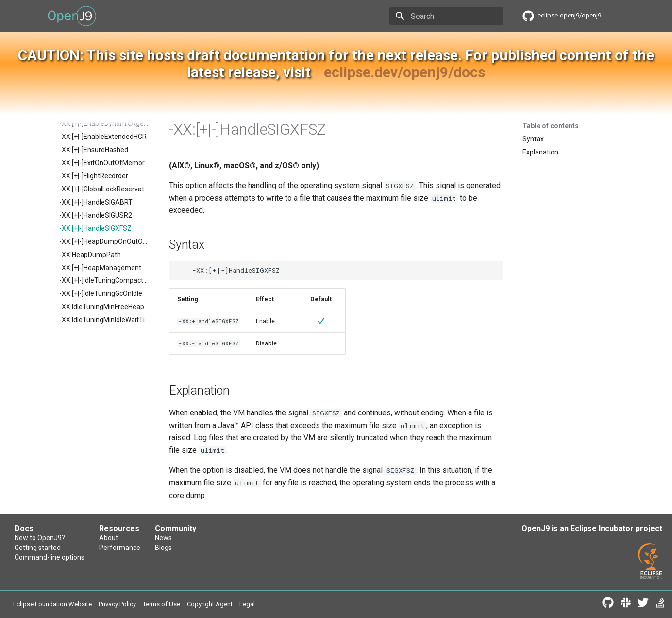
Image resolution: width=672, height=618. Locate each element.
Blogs (163, 548)
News (163, 538)
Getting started (38, 548)
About (109, 538)
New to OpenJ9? (40, 538)
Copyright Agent (210, 604)
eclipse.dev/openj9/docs (404, 72)
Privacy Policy (117, 604)
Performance (120, 548)
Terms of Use (161, 604)
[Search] (446, 16)
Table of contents (551, 126)
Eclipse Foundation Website (52, 604)
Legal (247, 604)
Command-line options (50, 557)
